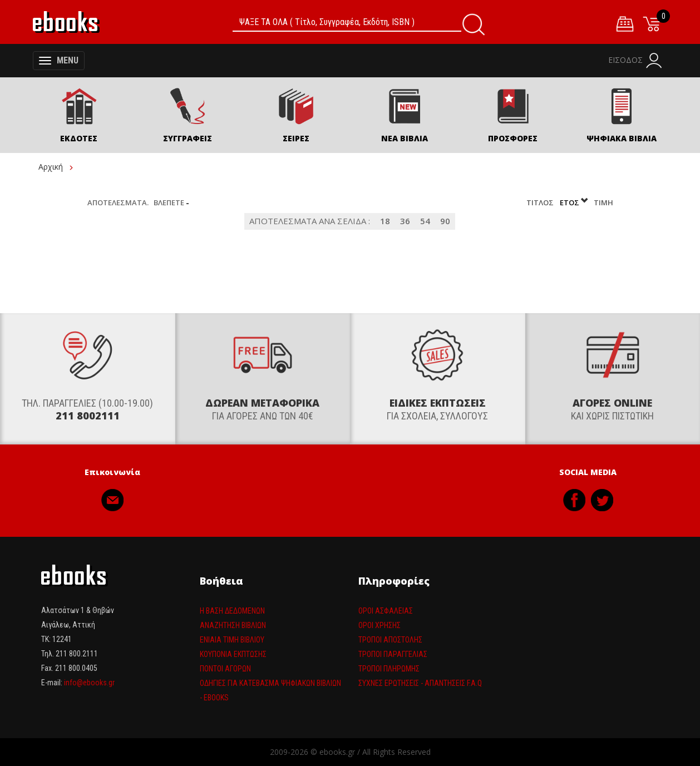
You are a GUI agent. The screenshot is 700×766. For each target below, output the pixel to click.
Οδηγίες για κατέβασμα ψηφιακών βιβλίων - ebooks (270, 690)
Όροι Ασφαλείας (386, 611)
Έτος (575, 202)
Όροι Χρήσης (379, 625)
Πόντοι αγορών (225, 669)
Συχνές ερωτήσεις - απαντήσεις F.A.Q (420, 683)
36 (405, 221)
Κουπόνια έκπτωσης (233, 654)
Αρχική (51, 167)
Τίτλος (541, 202)
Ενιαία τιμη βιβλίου (232, 640)
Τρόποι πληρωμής (389, 669)
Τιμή (603, 202)
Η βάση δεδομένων (232, 611)
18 (385, 221)
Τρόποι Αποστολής (390, 640)
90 (445, 221)
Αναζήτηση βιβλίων (233, 625)
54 (425, 221)
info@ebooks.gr (89, 683)
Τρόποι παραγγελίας (393, 654)
